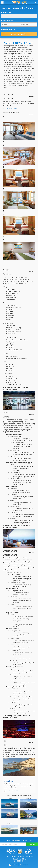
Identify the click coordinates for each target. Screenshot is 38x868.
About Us (21, 856)
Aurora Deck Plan (11, 108)
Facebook (13, 865)
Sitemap (13, 856)
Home (7, 856)
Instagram (24, 865)
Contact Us (29, 856)
